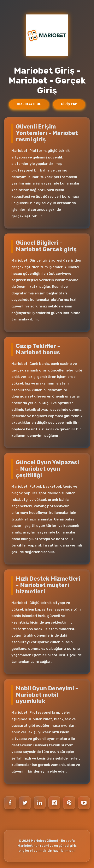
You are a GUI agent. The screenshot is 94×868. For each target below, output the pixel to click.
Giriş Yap (69, 104)
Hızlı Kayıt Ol (29, 104)
